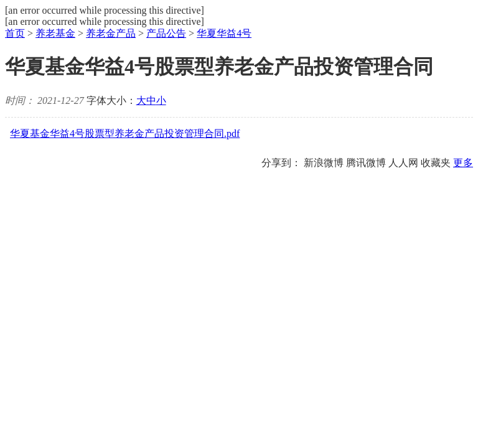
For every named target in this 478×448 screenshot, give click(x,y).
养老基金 (55, 33)
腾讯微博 (366, 163)
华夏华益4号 (224, 33)
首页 (15, 33)
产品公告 (166, 33)
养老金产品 (111, 33)
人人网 (403, 163)
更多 (463, 163)
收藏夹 (436, 163)
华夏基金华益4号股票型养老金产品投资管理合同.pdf (125, 133)
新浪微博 (324, 163)
